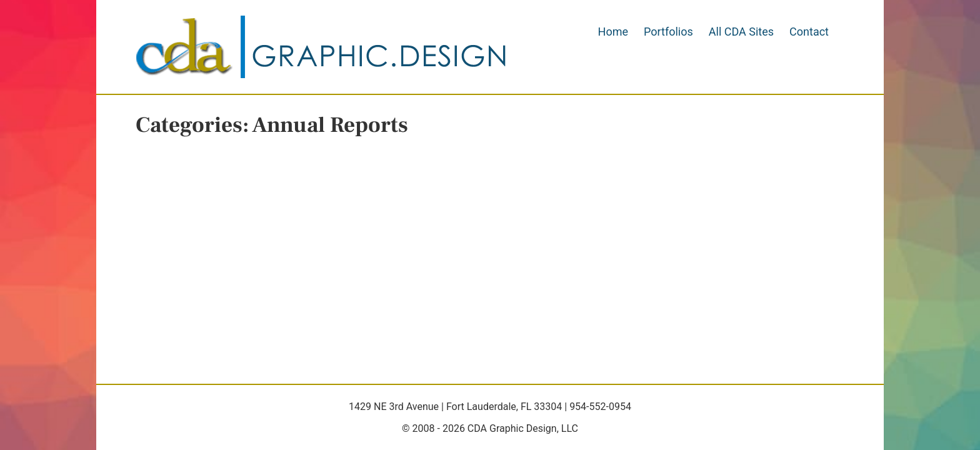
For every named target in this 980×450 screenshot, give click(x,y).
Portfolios (668, 32)
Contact (809, 32)
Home (613, 32)
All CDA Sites (741, 32)
